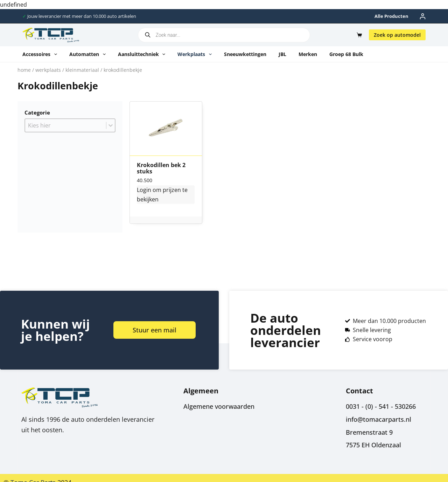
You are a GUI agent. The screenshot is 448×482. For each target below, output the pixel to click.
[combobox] (66, 125)
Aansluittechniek (143, 54)
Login (144, 190)
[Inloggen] (423, 16)
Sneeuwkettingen (245, 54)
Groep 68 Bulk (346, 54)
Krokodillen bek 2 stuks (161, 168)
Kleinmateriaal (82, 70)
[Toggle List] (111, 125)
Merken (308, 54)
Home (24, 70)
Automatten (89, 54)
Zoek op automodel (397, 35)
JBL (282, 54)
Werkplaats (196, 54)
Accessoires (41, 54)
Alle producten (391, 16)
